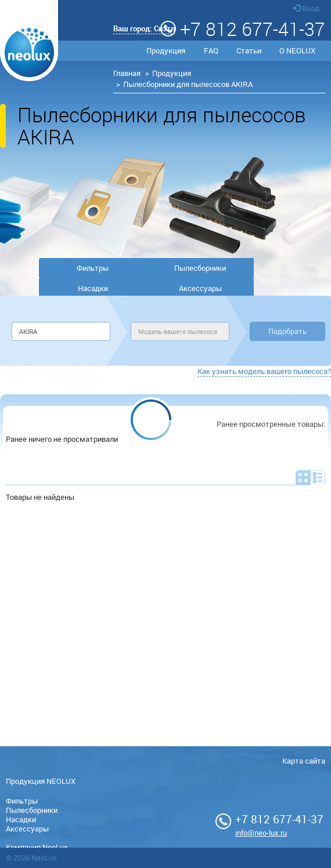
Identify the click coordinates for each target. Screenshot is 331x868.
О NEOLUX (297, 50)
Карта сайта (304, 761)
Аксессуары (200, 288)
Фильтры (93, 268)
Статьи (249, 50)
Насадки (93, 288)
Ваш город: (144, 28)
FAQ (211, 50)
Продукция (166, 50)
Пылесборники (200, 268)
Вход (306, 8)
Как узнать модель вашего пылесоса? (264, 371)
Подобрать (287, 331)
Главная (127, 73)
